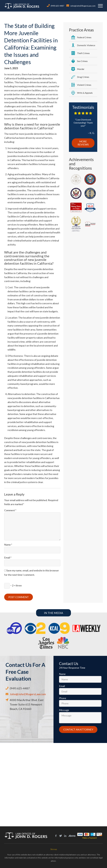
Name (8, 545)
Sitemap (54, 849)
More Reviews (83, 143)
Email (8, 558)
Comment (10, 510)
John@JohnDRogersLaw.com (83, 6)
